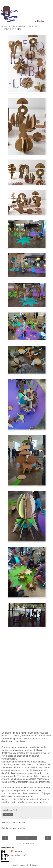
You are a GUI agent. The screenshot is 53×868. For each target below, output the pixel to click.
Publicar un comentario (15, 828)
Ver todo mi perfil (19, 855)
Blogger (36, 865)
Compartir (8, 815)
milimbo (18, 851)
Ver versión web (26, 843)
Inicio (26, 838)
